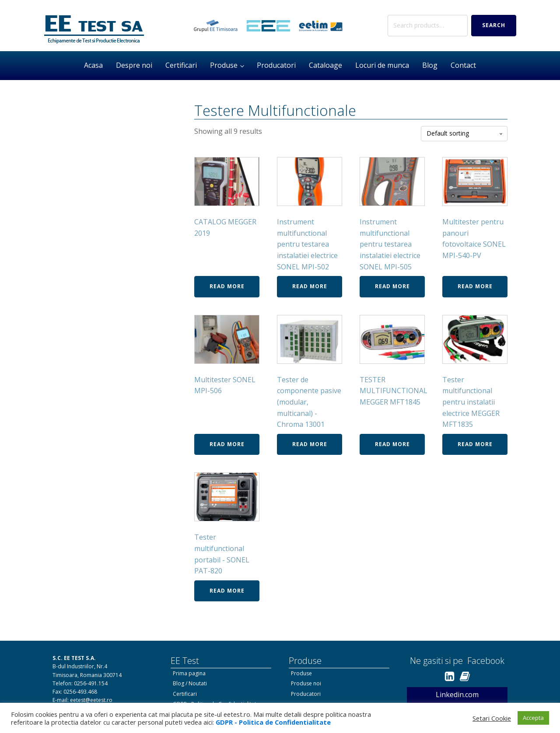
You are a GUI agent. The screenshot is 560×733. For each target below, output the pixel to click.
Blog (430, 65)
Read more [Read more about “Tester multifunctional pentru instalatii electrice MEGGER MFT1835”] (475, 444)
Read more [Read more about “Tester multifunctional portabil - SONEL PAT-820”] (227, 591)
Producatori (276, 65)
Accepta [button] (533, 718)
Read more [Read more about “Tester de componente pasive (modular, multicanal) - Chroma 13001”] (310, 444)
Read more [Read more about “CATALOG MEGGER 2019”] (227, 286)
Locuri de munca (382, 65)
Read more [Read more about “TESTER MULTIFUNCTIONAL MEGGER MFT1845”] (392, 444)
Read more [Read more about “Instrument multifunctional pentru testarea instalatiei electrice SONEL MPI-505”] (392, 286)
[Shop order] (464, 134)
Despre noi (134, 65)
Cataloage (325, 65)
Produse (224, 65)
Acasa (93, 65)
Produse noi (306, 683)
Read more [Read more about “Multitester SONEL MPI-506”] (227, 444)
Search (494, 25)
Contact (463, 65)
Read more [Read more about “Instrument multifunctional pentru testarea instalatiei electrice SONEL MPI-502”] (310, 286)
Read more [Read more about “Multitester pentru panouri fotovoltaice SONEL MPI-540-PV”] (475, 286)
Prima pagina (189, 673)
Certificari (181, 65)
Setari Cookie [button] (492, 718)
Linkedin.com (457, 695)
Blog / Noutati (190, 683)
